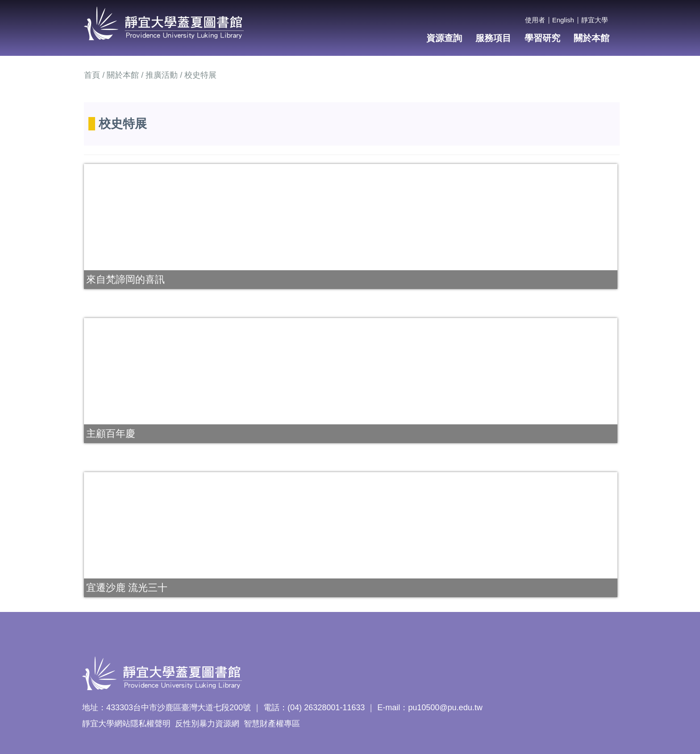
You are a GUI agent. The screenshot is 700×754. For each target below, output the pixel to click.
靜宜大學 (595, 20)
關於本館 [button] (592, 38)
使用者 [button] (535, 20)
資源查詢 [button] (444, 38)
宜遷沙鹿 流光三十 (127, 588)
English (563, 20)
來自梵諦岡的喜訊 (125, 279)
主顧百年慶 (111, 434)
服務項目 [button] (493, 38)
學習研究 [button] (542, 38)
